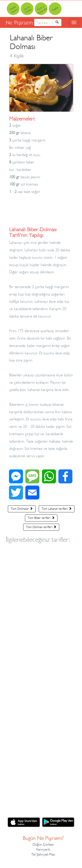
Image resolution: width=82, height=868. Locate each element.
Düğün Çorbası (43, 844)
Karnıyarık (43, 849)
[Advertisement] (41, 214)
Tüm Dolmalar (22, 509)
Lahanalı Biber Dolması (31, 46)
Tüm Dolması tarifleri (41, 527)
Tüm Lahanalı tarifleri (57, 509)
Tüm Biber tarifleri (41, 518)
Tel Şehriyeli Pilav (43, 854)
